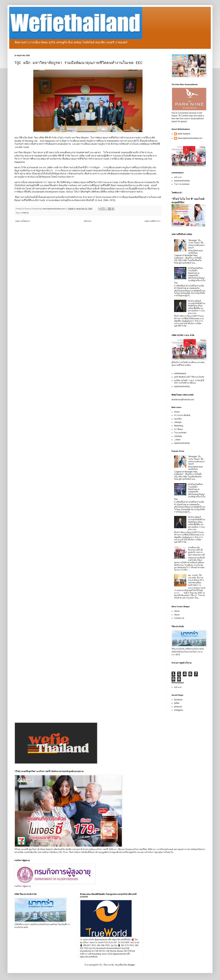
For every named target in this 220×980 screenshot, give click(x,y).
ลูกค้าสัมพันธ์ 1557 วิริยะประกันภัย (189, 377)
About (177, 615)
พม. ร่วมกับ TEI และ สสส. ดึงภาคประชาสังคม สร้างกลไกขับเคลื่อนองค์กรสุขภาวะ (196, 580)
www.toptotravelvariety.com (190, 138)
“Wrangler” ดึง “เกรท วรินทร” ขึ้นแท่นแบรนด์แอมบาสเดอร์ (197, 244)
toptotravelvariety (182, 181)
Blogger (131, 965)
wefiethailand (180, 373)
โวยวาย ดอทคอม (182, 184)
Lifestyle (178, 422)
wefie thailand (184, 134)
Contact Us (179, 618)
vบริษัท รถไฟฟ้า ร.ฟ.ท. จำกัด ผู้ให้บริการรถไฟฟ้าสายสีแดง (189, 382)
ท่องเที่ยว (178, 419)
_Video (177, 440)
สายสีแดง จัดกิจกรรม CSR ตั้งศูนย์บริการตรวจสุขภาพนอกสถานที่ (196, 551)
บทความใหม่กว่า (23, 221)
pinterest (178, 707)
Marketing (179, 426)
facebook (178, 700)
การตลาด (25, 213)
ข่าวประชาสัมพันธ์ (182, 415)
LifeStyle (178, 436)
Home (177, 412)
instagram (179, 710)
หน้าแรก (88, 221)
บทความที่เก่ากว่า (152, 221)
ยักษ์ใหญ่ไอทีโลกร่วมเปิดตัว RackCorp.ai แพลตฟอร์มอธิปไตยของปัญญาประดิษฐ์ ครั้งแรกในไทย (190, 276)
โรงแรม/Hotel (180, 433)
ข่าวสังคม (178, 429)
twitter (177, 703)
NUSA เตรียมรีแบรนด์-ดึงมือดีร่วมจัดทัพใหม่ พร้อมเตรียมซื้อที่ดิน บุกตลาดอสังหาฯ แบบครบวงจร (197, 307)
